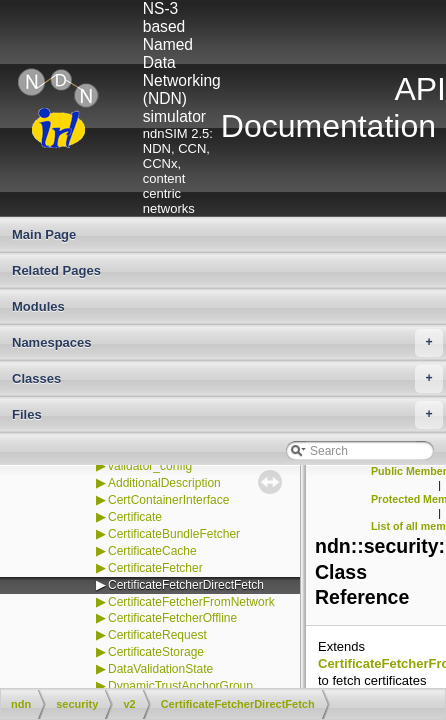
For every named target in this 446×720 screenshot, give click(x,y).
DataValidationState (160, 669)
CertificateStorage (156, 652)
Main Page (44, 234)
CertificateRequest (157, 635)
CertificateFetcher (155, 568)
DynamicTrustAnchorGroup (180, 686)
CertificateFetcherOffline (172, 618)
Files (227, 415)
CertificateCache (152, 551)
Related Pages (56, 270)
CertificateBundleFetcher (174, 534)
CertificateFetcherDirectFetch (186, 585)
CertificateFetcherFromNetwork (191, 602)
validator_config (150, 466)
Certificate (135, 517)
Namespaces (227, 343)
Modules (38, 306)
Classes (227, 379)
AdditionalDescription (164, 483)
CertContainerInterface (168, 500)
